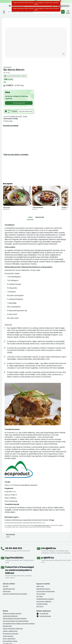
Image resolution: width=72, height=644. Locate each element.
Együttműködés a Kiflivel (10, 597)
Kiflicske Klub (7, 548)
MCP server (40, 563)
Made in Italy (40, 543)
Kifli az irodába (41, 550)
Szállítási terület (8, 605)
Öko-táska (40, 553)
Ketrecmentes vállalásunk (44, 558)
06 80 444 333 (14, 505)
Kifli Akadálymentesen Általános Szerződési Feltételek (19, 580)
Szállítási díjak (7, 602)
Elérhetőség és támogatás (11, 590)
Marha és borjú (51, 73)
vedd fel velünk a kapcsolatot (41, 482)
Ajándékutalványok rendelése (45, 555)
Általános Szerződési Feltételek (12, 570)
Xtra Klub (6, 543)
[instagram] (9, 617)
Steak (60, 73)
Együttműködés (14, 514)
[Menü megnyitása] (4, 12)
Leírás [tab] (30, 174)
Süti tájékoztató (8, 600)
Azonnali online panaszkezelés (46, 548)
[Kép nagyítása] (29, 49)
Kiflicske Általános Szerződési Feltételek (15, 575)
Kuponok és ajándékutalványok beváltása (15, 550)
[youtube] (13, 617)
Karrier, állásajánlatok (9, 595)
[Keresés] (63, 12)
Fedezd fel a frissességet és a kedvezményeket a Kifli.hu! (20, 526)
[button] (63, 6)
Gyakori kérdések (8, 592)
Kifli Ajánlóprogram (8, 610)
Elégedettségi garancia (43, 545)
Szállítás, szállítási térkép (10, 587)
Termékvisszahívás (42, 560)
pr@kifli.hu (48, 514)
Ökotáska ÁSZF (7, 582)
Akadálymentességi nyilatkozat (12, 608)
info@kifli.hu (49, 505)
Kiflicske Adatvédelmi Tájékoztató (13, 585)
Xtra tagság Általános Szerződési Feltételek (16, 577)
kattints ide (27, 642)
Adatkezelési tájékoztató (10, 572)
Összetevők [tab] (40, 174)
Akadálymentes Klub (9, 545)
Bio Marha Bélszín (48, 26)
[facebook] (4, 617)
